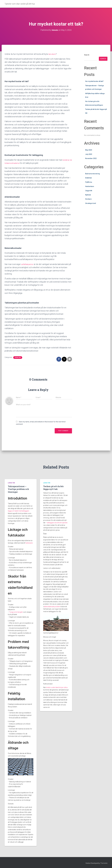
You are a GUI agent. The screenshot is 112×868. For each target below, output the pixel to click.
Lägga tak (18, 357)
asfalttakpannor (28, 264)
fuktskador (29, 543)
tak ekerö (52, 54)
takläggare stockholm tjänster (57, 523)
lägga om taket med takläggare (18, 511)
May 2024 (89, 150)
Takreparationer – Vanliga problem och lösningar (18, 489)
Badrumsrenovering (93, 174)
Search (87, 55)
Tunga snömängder (16, 612)
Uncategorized (91, 203)
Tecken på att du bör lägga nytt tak (53, 488)
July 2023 (89, 154)
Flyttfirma (89, 182)
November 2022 (91, 158)
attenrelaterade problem (52, 606)
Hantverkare (90, 186)
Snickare (88, 199)
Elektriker (89, 178)
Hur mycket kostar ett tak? (94, 81)
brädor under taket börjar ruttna (57, 687)
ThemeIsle (104, 863)
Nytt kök (88, 195)
